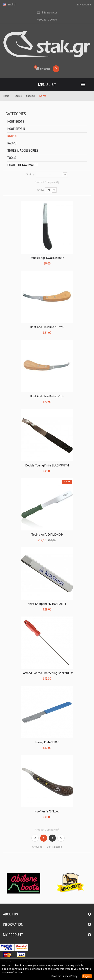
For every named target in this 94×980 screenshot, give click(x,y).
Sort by (30, 174)
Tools (12, 158)
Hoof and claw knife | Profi (47, 327)
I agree (87, 976)
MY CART (42, 68)
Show (41, 190)
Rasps (12, 143)
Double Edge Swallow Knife (47, 258)
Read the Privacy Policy (64, 976)
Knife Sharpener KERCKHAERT (47, 604)
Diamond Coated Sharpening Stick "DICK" (47, 673)
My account (13, 935)
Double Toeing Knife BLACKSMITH (47, 465)
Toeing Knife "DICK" (47, 742)
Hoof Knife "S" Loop (47, 811)
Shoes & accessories (23, 151)
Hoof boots (16, 122)
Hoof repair (16, 129)
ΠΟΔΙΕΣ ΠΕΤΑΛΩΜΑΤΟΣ (23, 165)
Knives (12, 136)
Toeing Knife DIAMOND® (47, 535)
